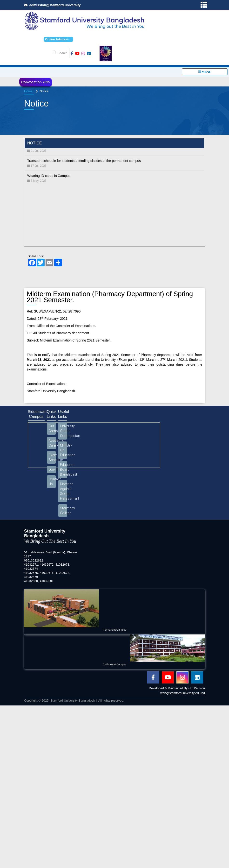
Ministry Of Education (64, 450)
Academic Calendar (52, 443)
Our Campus (52, 428)
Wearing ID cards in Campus (49, 179)
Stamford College (64, 511)
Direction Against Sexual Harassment (64, 491)
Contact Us (52, 482)
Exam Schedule (52, 457)
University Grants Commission (64, 431)
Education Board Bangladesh (64, 470)
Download (52, 470)
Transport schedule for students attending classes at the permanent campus (84, 164)
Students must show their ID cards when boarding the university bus (78, 149)
